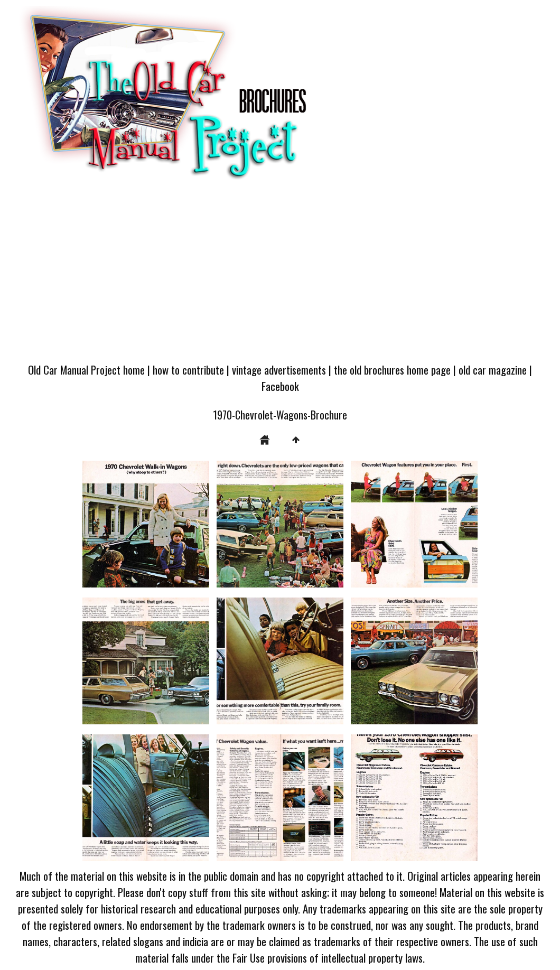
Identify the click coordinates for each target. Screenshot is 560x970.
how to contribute (188, 370)
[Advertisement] (280, 276)
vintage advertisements (279, 370)
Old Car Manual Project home (86, 370)
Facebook (280, 386)
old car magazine (493, 370)
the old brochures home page (392, 370)
